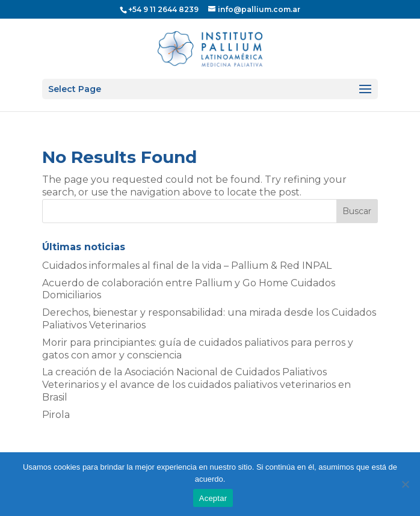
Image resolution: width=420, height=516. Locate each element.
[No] (405, 484)
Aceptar (213, 498)
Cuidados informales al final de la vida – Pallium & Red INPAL (187, 266)
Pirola (56, 415)
